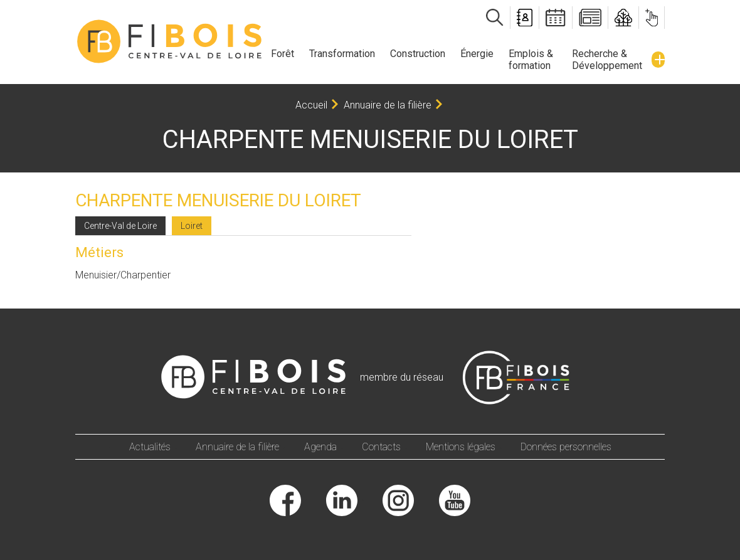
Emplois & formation (531, 60)
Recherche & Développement (607, 60)
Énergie (477, 54)
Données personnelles (566, 447)
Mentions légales (461, 447)
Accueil (311, 105)
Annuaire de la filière (388, 105)
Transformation (342, 54)
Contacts (381, 447)
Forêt (283, 54)
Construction (418, 54)
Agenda (320, 447)
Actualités (150, 447)
